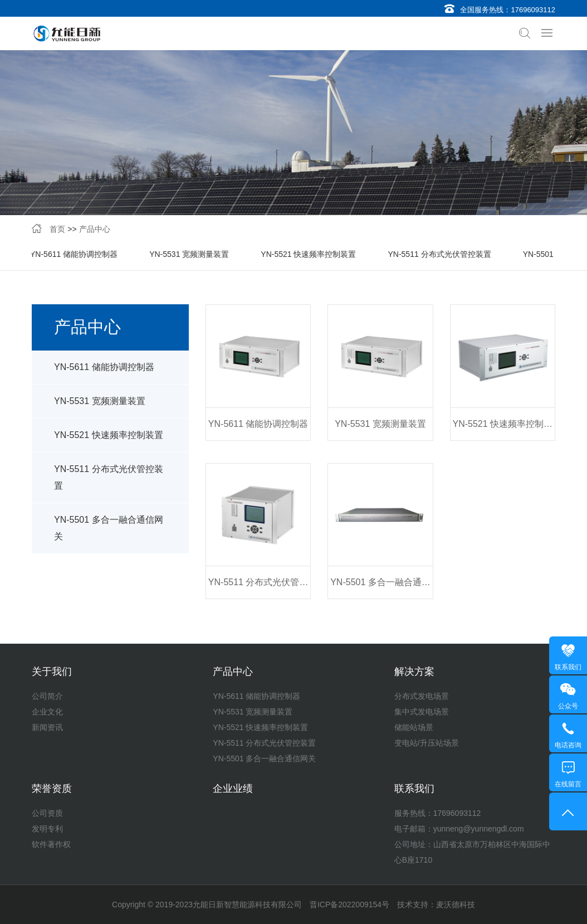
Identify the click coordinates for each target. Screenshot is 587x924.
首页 (57, 230)
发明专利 (47, 829)
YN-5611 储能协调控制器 (74, 255)
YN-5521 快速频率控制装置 (308, 255)
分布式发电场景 (422, 696)
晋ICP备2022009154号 (349, 904)
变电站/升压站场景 (427, 743)
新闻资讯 (47, 727)
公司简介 (47, 696)
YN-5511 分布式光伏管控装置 (439, 255)
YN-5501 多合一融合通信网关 (109, 531)
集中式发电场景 (422, 712)
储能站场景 (414, 727)
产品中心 (95, 230)
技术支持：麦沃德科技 (436, 904)
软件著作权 (51, 844)
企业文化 (47, 712)
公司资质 (47, 813)
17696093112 (533, 10)
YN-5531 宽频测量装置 (189, 255)
